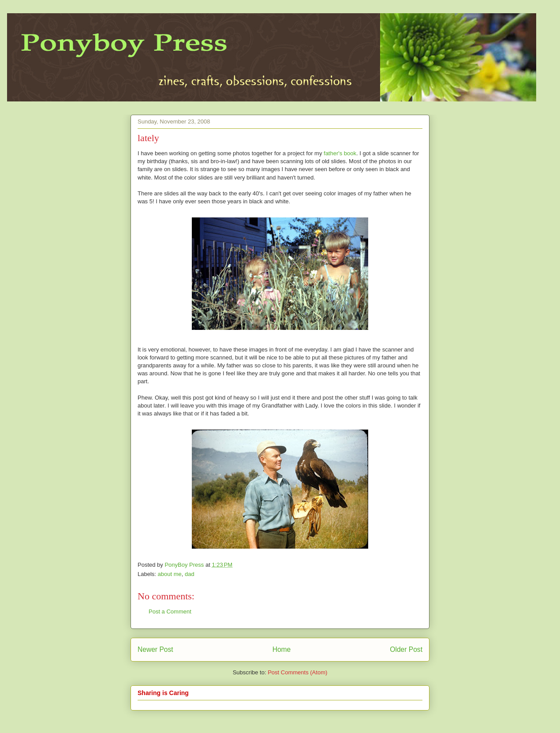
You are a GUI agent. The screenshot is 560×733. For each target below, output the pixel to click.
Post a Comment (170, 611)
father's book (340, 153)
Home (282, 649)
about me (170, 574)
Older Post (406, 649)
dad (190, 574)
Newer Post (155, 649)
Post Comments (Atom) (297, 672)
